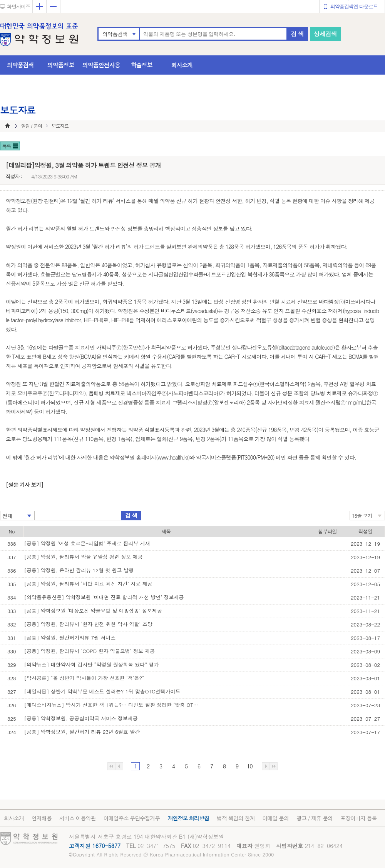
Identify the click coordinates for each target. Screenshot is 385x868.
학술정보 (142, 65)
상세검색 (325, 34)
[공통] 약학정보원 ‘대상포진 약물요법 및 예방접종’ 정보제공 (93, 611)
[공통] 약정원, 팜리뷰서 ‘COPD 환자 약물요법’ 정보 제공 (90, 651)
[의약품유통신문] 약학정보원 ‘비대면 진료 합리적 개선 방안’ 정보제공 (104, 597)
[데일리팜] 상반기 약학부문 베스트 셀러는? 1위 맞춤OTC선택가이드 (102, 691)
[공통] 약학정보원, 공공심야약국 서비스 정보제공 (81, 718)
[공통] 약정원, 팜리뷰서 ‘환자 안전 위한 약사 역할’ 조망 (88, 624)
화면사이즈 (18, 6)
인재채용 (42, 818)
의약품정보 (61, 65)
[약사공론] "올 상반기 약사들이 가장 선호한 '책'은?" (84, 678)
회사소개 (182, 65)
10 (249, 766)
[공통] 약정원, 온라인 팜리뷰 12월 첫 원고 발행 (79, 570)
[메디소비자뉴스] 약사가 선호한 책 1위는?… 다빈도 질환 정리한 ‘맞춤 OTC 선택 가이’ (113, 705)
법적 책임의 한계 (236, 818)
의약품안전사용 (101, 65)
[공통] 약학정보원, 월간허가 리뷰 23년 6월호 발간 (82, 732)
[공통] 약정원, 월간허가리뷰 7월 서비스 (70, 637)
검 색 (297, 34)
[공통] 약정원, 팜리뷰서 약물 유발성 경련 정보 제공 (84, 557)
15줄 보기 (362, 516)
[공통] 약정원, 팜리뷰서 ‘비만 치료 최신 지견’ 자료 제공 (88, 584)
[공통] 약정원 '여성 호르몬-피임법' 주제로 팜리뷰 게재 (87, 543)
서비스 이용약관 (78, 818)
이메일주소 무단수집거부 (132, 818)
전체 (7, 516)
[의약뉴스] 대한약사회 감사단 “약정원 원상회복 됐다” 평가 (92, 664)
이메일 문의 (275, 818)
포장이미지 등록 (359, 818)
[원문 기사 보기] (24, 485)
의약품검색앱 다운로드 (354, 6)
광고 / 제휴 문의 (315, 818)
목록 (7, 146)
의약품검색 (115, 34)
